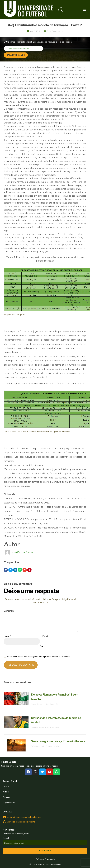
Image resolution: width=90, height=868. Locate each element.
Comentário (9, 611)
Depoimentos (9, 803)
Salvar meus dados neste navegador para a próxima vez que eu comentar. (39, 657)
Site (42, 646)
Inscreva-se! (45, 851)
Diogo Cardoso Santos (22, 552)
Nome (7, 636)
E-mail (46, 636)
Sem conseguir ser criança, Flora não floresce (58, 741)
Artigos (6, 792)
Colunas (6, 797)
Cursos (6, 786)
